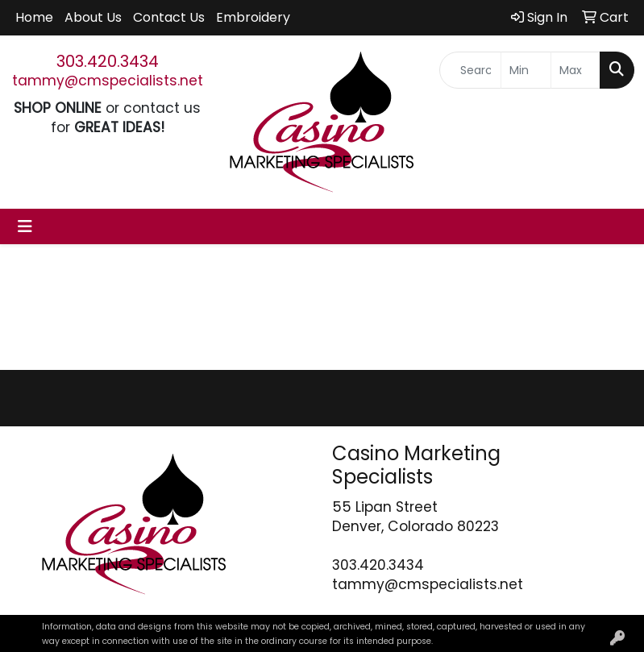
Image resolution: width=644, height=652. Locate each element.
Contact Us (169, 17)
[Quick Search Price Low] (526, 70)
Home (34, 17)
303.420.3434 (108, 61)
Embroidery (253, 17)
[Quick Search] (470, 70)
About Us (93, 17)
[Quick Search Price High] (575, 70)
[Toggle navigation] (25, 226)
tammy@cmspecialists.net (108, 81)
